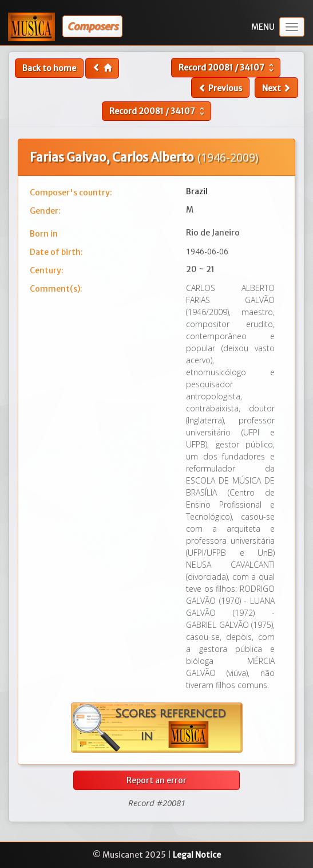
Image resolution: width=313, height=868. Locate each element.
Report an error (156, 780)
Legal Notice (197, 855)
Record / (227, 68)
